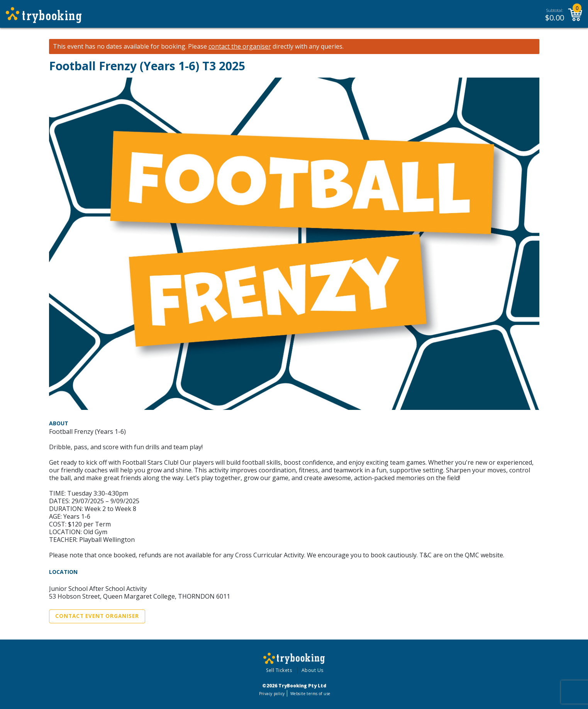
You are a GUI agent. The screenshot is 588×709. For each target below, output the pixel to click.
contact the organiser (240, 47)
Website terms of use (310, 694)
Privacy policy (272, 694)
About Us (313, 670)
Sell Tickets (279, 670)
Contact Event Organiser (97, 616)
